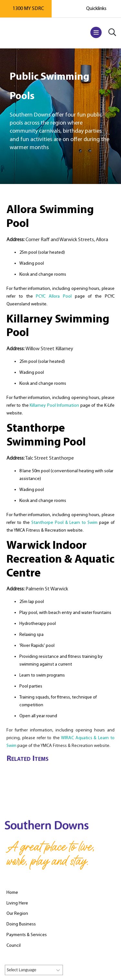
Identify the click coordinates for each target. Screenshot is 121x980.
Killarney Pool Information (54, 406)
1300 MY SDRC (28, 9)
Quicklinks (96, 9)
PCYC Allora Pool (54, 296)
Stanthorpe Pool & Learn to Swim (65, 523)
